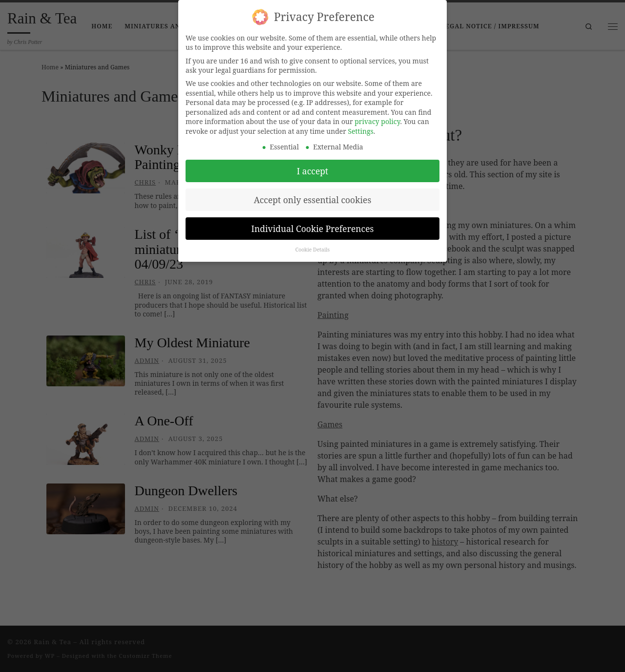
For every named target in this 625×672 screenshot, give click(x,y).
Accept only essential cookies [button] (313, 196)
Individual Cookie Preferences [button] (313, 225)
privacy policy (377, 118)
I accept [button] (312, 167)
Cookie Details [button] (313, 246)
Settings (361, 128)
